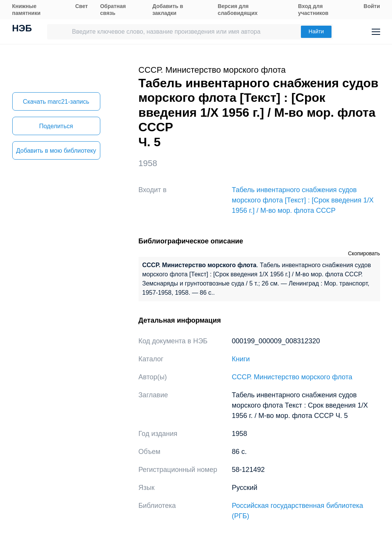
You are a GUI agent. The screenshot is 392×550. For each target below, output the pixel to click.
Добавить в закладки (168, 10)
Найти (316, 31)
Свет (81, 6)
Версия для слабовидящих (238, 10)
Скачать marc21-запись (56, 102)
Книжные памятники (26, 10)
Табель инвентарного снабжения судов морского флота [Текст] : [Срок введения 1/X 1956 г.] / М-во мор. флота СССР (303, 200)
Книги (241, 359)
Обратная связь (113, 10)
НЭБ (22, 29)
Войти (372, 6)
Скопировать (364, 253)
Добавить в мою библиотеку (56, 151)
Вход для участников (313, 10)
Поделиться (56, 126)
